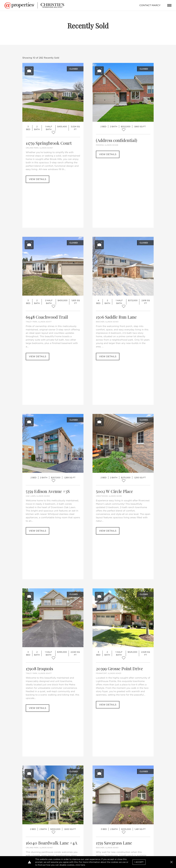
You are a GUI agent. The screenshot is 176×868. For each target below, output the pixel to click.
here (83, 865)
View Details (37, 179)
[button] (171, 862)
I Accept (139, 862)
